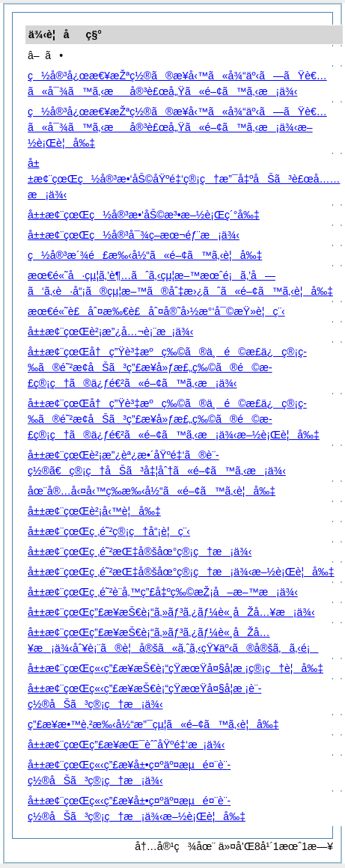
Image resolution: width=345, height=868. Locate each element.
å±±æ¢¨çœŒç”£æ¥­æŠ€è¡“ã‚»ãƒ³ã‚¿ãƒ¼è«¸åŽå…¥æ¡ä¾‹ (171, 612)
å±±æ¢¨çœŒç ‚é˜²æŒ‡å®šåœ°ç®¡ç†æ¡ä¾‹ (140, 551)
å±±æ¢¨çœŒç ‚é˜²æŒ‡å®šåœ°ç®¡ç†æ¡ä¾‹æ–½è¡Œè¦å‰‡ (181, 572)
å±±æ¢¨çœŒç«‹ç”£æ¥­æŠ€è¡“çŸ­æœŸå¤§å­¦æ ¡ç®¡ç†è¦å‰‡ (175, 668)
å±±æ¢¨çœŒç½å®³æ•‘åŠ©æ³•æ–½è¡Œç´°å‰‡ (144, 215)
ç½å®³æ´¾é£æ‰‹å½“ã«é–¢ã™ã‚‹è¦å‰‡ (145, 255)
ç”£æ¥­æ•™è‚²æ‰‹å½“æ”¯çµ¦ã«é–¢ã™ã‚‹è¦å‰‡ (153, 724)
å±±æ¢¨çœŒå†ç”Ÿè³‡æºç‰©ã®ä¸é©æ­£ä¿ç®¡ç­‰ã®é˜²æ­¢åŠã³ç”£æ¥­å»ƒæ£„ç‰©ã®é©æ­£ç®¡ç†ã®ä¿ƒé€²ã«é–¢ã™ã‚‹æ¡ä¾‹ (167, 367)
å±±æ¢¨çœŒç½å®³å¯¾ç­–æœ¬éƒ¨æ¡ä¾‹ (134, 235)
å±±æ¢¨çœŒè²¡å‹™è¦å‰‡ (94, 511)
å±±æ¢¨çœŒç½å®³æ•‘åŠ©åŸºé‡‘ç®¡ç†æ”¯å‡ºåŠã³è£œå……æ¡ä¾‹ (184, 179)
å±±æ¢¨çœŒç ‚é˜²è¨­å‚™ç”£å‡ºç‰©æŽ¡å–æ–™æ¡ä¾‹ (163, 592)
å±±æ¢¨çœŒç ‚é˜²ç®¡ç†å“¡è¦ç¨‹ (109, 531)
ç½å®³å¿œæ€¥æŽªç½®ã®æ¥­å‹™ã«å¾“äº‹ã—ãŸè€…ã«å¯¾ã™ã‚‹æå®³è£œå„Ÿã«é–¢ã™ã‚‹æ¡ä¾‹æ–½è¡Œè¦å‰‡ (177, 127)
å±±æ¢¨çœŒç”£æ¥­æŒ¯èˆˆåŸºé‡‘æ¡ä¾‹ (126, 745)
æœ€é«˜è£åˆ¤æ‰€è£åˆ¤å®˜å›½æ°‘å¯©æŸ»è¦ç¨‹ (156, 311)
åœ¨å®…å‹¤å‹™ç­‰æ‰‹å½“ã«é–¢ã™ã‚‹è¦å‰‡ (152, 491)
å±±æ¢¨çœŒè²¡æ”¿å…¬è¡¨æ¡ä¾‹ (110, 331)
